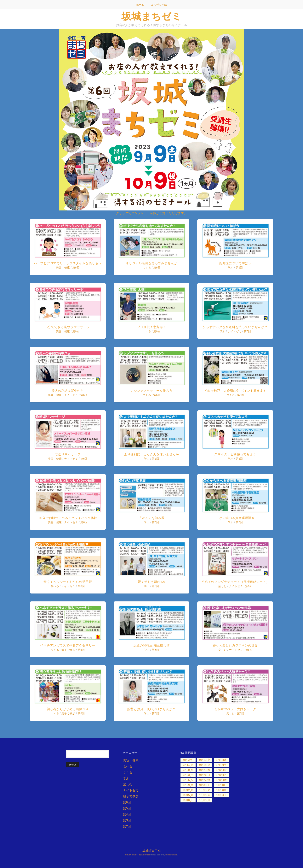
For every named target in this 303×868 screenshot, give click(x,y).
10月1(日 (221, 785)
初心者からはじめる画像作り (68, 709)
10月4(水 (221, 790)
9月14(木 (188, 765)
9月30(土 (205, 785)
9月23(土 (188, 775)
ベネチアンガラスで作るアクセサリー (68, 645)
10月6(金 (205, 795)
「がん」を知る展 (151, 518)
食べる (55, 586)
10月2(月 (188, 790)
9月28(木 (221, 780)
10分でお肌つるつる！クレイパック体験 (68, 518)
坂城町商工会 (151, 851)
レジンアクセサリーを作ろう (151, 391)
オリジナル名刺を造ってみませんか (151, 263)
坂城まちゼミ (151, 16)
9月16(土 (221, 765)
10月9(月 (205, 800)
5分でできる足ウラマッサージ (68, 327)
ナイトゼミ (71, 395)
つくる (55, 650)
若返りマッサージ (68, 454)
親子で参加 (68, 650)
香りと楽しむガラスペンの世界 (235, 645)
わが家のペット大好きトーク (235, 709)
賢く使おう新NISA (151, 582)
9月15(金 (205, 765)
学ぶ (147, 459)
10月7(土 (221, 795)
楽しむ (222, 586)
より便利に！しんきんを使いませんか (151, 454)
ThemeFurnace (171, 855)
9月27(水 (205, 780)
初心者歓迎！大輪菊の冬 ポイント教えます (235, 391)
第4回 (127, 814)
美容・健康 (63, 268)
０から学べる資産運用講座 (235, 518)
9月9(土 (188, 760)
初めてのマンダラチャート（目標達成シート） (235, 582)
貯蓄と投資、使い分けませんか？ (152, 709)
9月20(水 (188, 770)
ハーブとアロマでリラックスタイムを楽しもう (68, 263)
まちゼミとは (159, 5)
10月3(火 (205, 790)
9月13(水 (221, 760)
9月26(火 (188, 780)
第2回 (127, 826)
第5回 (127, 808)
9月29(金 (188, 785)
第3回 (127, 820)
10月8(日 (188, 800)
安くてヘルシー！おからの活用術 (68, 582)
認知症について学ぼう (235, 263)
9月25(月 (221, 775)
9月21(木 (205, 770)
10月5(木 (188, 795)
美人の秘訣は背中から (68, 391)
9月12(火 (205, 760)
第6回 (76, 268)
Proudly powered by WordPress (138, 855)
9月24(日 (205, 775)
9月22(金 (221, 770)
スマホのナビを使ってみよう (235, 454)
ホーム (140, 5)
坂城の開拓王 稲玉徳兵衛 (152, 645)
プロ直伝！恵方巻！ (151, 327)
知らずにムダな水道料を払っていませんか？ (235, 327)
